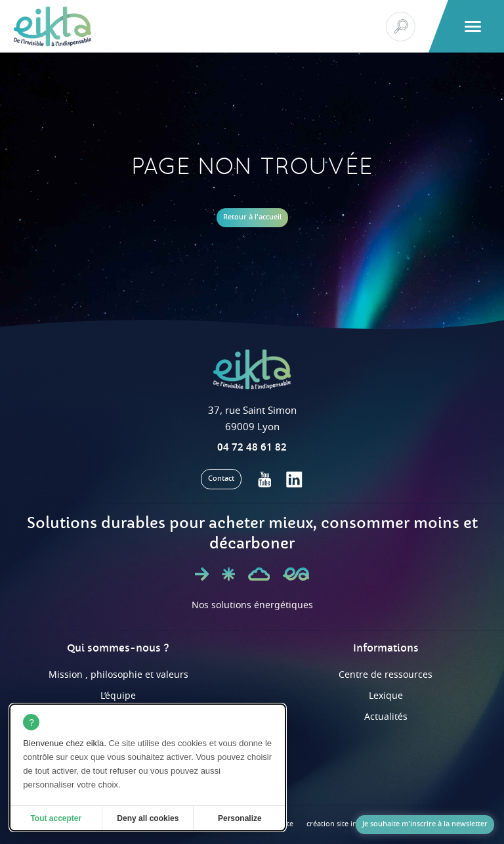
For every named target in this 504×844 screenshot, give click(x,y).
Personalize (240, 818)
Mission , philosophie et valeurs (118, 675)
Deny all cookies (148, 818)
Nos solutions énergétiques (252, 605)
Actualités (386, 717)
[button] (473, 27)
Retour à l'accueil (252, 217)
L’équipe (118, 696)
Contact (221, 478)
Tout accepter (56, 818)
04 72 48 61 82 (252, 447)
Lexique (386, 696)
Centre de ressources (386, 675)
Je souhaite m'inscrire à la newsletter (425, 824)
